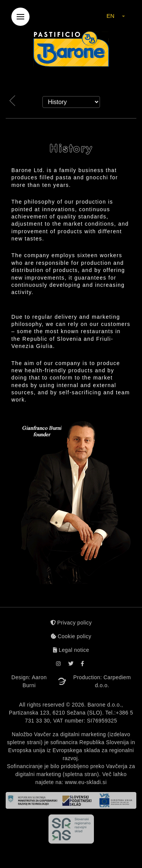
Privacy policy (71, 623)
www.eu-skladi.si (86, 782)
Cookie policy (71, 636)
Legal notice (71, 650)
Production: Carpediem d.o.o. (102, 681)
